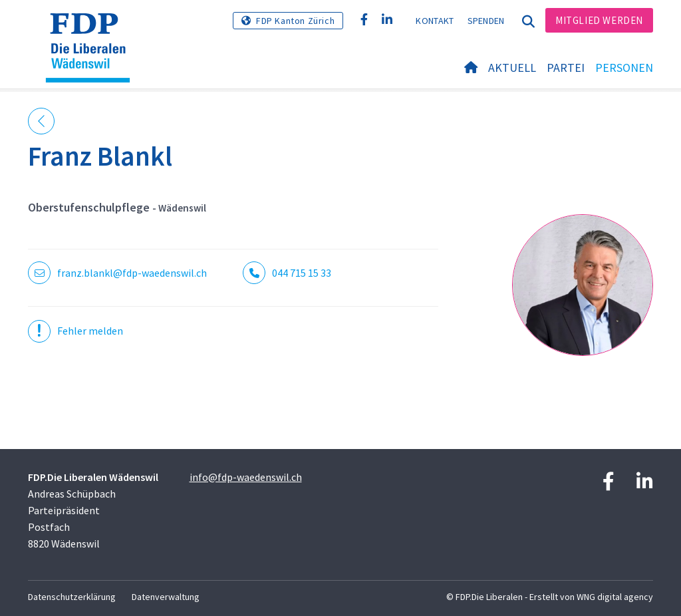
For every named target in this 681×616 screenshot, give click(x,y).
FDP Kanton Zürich (295, 21)
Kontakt (435, 21)
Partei (566, 68)
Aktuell (512, 68)
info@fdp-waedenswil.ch (246, 477)
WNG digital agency (615, 597)
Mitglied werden (599, 20)
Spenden (486, 21)
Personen (624, 68)
